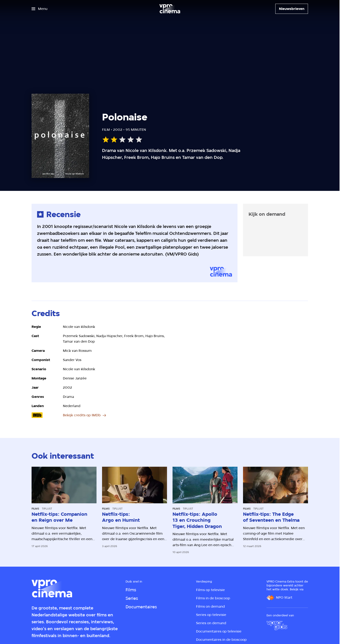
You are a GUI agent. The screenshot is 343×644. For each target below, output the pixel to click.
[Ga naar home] (170, 9)
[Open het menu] (40, 9)
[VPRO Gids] (277, 626)
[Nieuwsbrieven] (292, 9)
